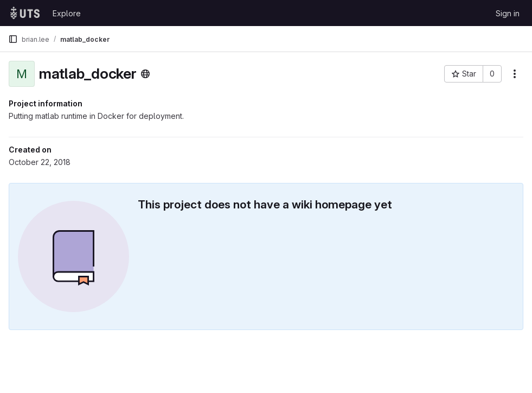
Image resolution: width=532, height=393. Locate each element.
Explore (67, 13)
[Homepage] (25, 13)
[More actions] (515, 74)
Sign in (508, 13)
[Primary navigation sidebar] (13, 39)
